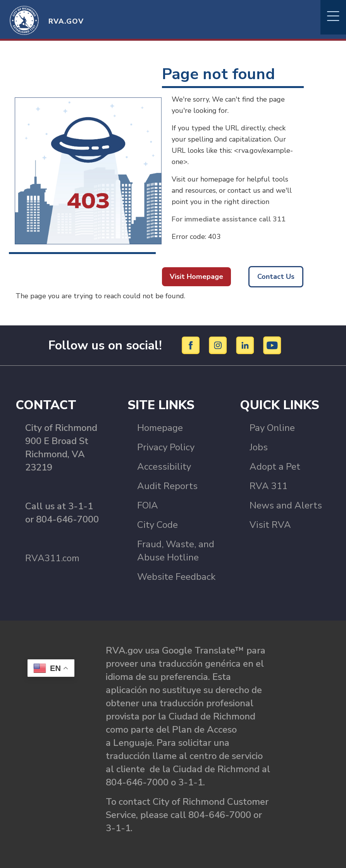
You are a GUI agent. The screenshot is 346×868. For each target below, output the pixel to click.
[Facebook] (192, 345)
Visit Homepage (196, 277)
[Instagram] (219, 345)
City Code (158, 525)
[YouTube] (272, 345)
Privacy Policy (166, 447)
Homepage (160, 428)
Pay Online (272, 428)
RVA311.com (52, 558)
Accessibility (164, 467)
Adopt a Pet (275, 467)
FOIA (148, 505)
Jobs (259, 447)
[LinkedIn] (246, 345)
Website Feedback (176, 577)
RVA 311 (269, 486)
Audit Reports (167, 486)
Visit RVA (270, 525)
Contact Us (276, 277)
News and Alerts (286, 505)
